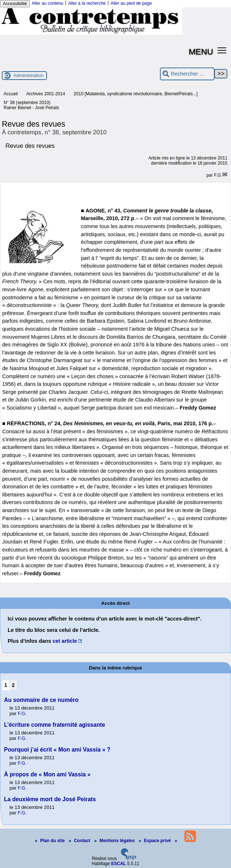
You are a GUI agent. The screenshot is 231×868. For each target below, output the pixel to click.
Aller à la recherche (87, 3)
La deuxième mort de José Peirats (50, 799)
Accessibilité (15, 4)
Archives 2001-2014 (46, 94)
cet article (65, 641)
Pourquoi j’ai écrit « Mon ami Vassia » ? (57, 750)
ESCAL (119, 864)
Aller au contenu (48, 3)
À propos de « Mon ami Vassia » (47, 774)
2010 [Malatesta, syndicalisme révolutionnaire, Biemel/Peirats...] (136, 94)
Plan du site (50, 841)
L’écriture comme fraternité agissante (54, 725)
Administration (28, 75)
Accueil (11, 94)
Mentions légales (115, 841)
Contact (80, 841)
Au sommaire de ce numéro (41, 700)
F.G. (218, 175)
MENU (201, 51)
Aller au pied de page (131, 3)
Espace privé (155, 841)
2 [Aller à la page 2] (13, 685)
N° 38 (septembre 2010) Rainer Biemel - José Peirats (31, 105)
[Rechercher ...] (187, 74)
